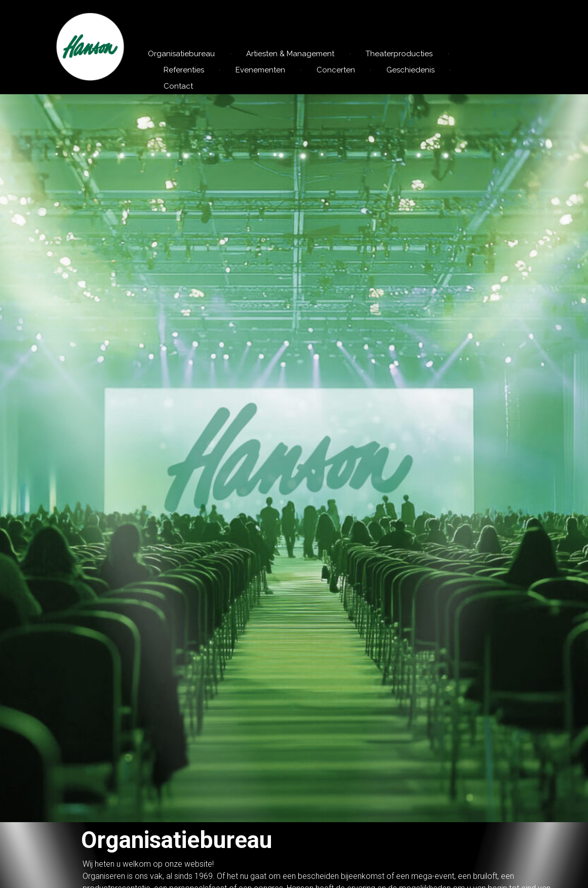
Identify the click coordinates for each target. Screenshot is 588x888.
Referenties (184, 70)
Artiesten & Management (290, 54)
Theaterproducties (399, 54)
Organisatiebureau (181, 54)
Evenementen (260, 70)
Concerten (336, 70)
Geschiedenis (410, 70)
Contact (178, 86)
